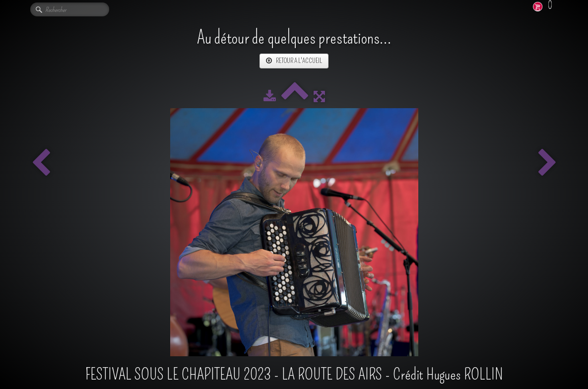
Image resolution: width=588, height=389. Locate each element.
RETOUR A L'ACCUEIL (294, 61)
